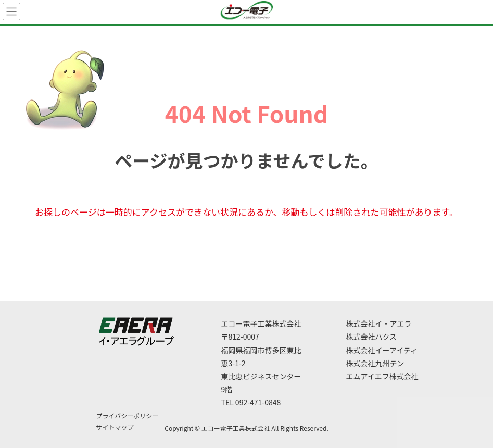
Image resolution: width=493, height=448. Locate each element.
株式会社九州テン (375, 363)
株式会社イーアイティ (382, 350)
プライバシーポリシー (128, 415)
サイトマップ (115, 427)
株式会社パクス (372, 337)
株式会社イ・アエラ (379, 323)
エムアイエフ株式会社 (382, 376)
